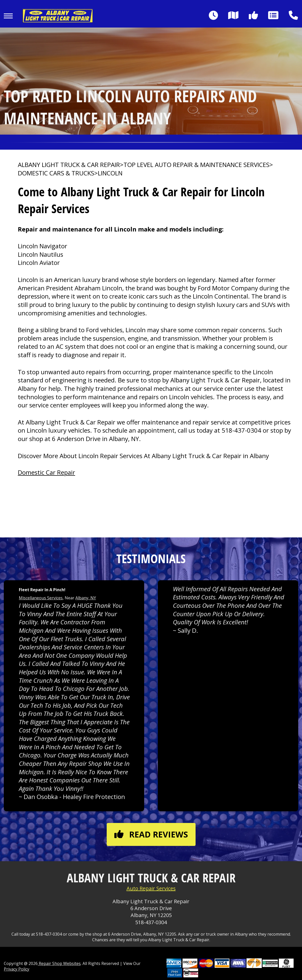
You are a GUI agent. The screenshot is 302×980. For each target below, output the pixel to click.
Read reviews (151, 834)
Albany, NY (86, 598)
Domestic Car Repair (46, 472)
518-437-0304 (241, 430)
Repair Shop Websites (59, 963)
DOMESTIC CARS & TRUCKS (56, 173)
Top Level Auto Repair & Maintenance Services (196, 165)
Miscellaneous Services (41, 598)
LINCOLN (110, 173)
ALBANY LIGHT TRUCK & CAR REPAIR (69, 165)
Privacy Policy (17, 969)
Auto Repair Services (151, 888)
